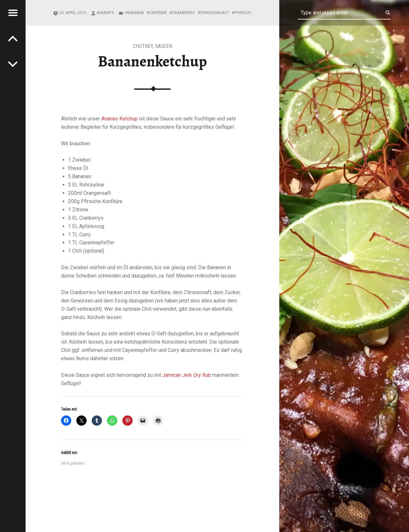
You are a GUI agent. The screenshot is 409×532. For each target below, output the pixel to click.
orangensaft (215, 13)
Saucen (164, 46)
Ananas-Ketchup (120, 119)
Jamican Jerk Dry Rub (187, 375)
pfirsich (243, 13)
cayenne (158, 13)
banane (136, 13)
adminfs (105, 13)
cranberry (183, 13)
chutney (143, 46)
